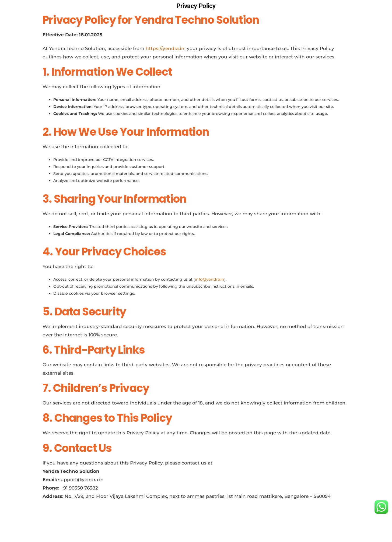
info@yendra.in (210, 279)
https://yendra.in (165, 48)
